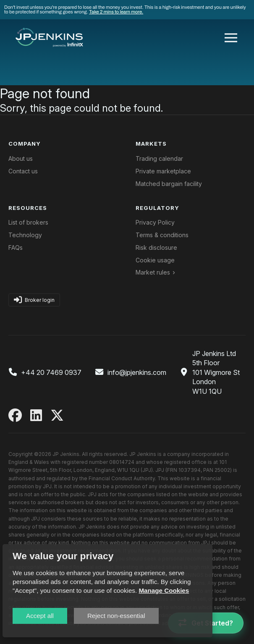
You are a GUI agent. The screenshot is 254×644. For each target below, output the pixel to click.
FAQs (16, 247)
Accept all (40, 616)
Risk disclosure (156, 247)
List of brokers (28, 222)
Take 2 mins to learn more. (116, 12)
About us (21, 158)
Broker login (34, 300)
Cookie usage (155, 260)
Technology (25, 235)
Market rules (153, 272)
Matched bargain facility (169, 184)
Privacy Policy (155, 222)
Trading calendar (159, 158)
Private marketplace (163, 171)
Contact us (23, 171)
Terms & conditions (162, 235)
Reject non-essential (116, 616)
